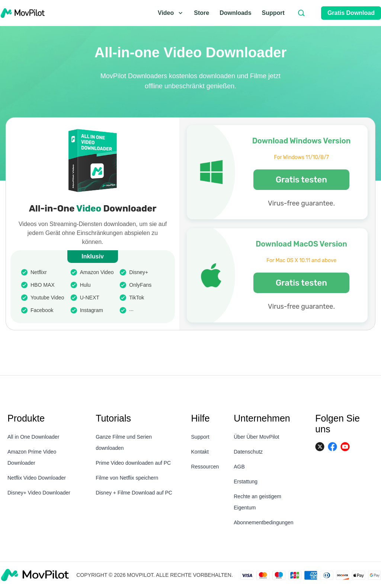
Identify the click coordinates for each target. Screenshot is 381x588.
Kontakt (200, 452)
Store (201, 13)
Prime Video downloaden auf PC (133, 463)
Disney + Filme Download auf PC (134, 493)
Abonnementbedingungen (263, 522)
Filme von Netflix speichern (127, 478)
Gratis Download (351, 13)
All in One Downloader (33, 437)
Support (273, 13)
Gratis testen (301, 180)
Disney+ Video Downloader (39, 493)
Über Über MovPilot (256, 437)
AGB (239, 467)
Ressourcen (205, 467)
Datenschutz (248, 452)
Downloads (235, 13)
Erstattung (246, 481)
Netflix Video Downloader (37, 478)
